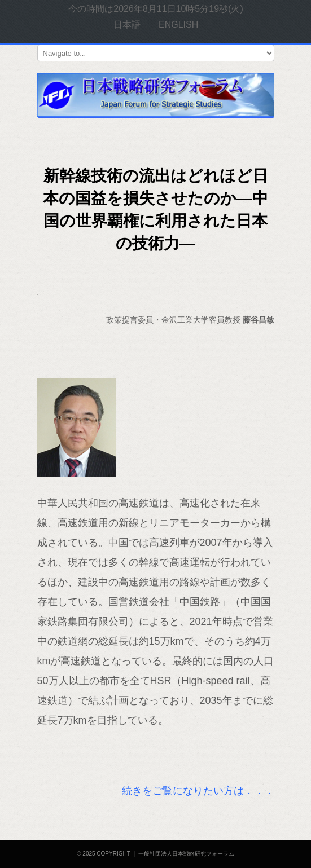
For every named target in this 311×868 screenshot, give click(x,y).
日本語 (127, 25)
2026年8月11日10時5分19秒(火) (178, 9)
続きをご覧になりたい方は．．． (198, 791)
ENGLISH (178, 25)
